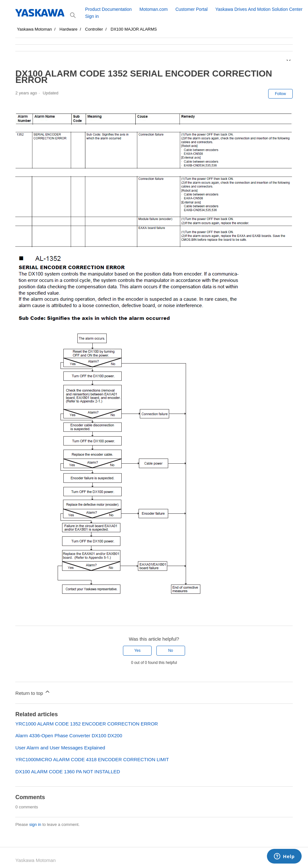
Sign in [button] (92, 16)
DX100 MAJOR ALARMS (134, 29)
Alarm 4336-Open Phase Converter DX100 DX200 (69, 736)
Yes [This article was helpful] (138, 651)
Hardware (68, 29)
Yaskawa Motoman (34, 29)
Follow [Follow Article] (280, 94)
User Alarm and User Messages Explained (60, 748)
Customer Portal (192, 9)
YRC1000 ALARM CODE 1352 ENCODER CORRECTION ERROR (87, 724)
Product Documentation (108, 9)
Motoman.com (154, 9)
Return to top (33, 692)
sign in (35, 824)
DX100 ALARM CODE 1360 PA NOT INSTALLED (68, 772)
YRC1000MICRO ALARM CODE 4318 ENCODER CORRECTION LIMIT (92, 759)
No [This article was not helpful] (171, 651)
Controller (94, 29)
